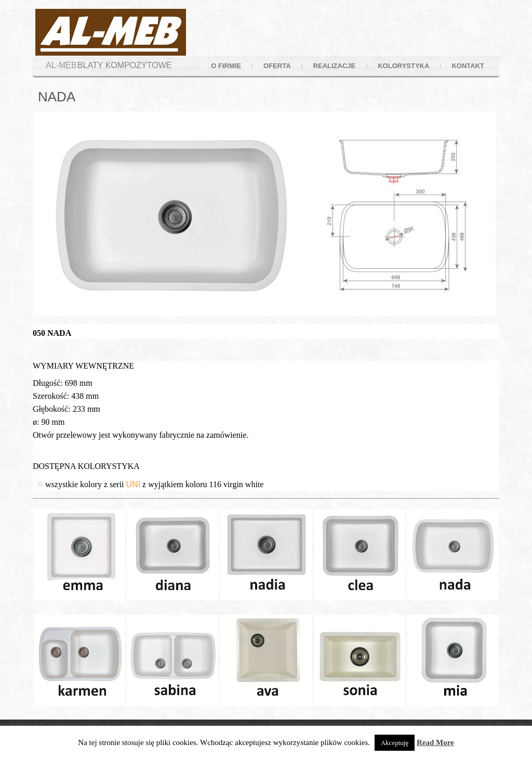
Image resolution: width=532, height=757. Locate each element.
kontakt (468, 66)
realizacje (335, 66)
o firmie (226, 66)
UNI (134, 484)
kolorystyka (403, 66)
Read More (435, 742)
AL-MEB (61, 65)
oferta (277, 66)
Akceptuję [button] (395, 743)
